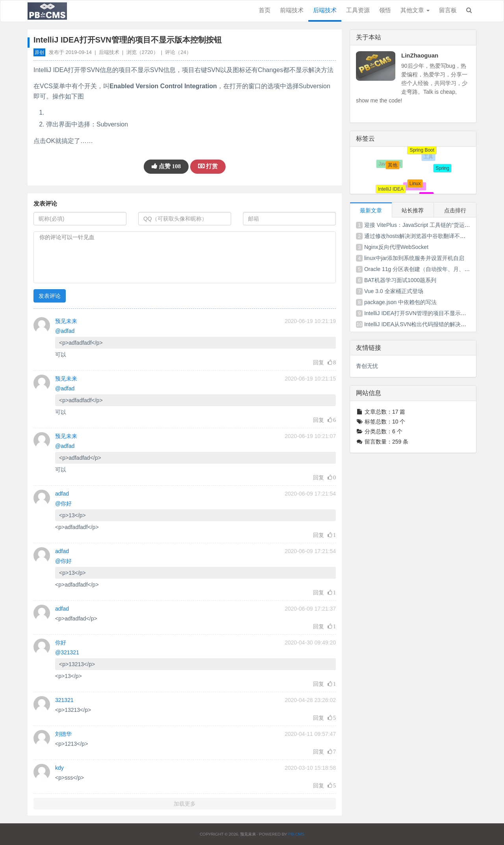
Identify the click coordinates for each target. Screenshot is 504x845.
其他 (391, 163)
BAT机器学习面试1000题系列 (400, 280)
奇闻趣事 (417, 189)
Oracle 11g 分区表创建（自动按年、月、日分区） (425, 269)
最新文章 (371, 210)
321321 (64, 700)
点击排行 (455, 210)
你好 (61, 643)
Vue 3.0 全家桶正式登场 (394, 291)
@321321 (67, 652)
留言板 (448, 10)
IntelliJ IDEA (391, 189)
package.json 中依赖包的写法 (400, 302)
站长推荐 (413, 210)
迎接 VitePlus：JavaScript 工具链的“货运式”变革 (424, 225)
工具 (430, 159)
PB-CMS (296, 834)
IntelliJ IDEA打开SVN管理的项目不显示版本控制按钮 (429, 313)
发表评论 (50, 296)
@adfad (65, 331)
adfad (62, 494)
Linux (412, 181)
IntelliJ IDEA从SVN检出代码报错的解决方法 (418, 324)
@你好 (63, 503)
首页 (265, 10)
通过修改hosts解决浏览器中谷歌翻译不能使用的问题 (429, 236)
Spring (442, 168)
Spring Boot (420, 148)
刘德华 (63, 734)
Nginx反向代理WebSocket (396, 247)
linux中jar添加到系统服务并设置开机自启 (414, 258)
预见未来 (66, 321)
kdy (59, 768)
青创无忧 (367, 366)
